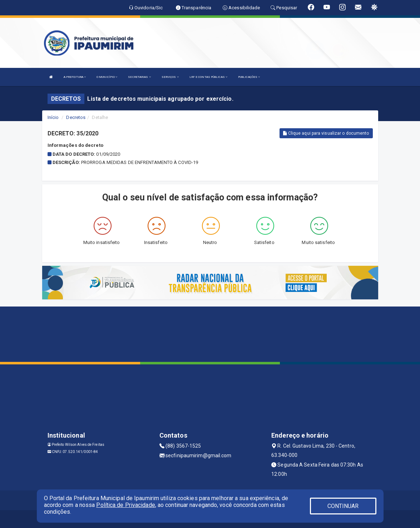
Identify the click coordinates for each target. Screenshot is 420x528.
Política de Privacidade (125, 505)
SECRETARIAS (139, 77)
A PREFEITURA (75, 77)
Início (53, 117)
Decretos (76, 117)
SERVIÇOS (170, 77)
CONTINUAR (343, 506)
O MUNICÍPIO (107, 77)
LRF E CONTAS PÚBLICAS (208, 77)
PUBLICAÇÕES (249, 77)
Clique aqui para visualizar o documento (326, 133)
